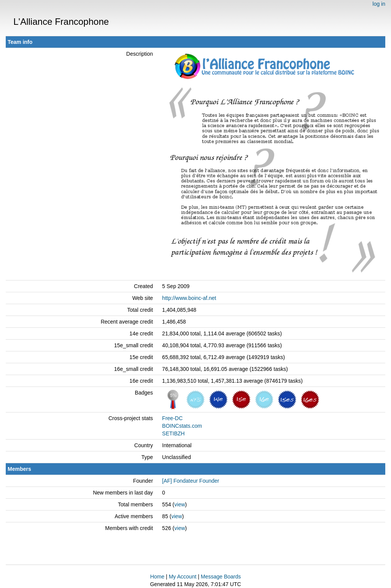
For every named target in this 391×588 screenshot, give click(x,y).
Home (157, 577)
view (180, 504)
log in (379, 4)
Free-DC (173, 418)
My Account (183, 577)
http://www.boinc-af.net (189, 298)
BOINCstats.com (182, 426)
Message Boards (221, 577)
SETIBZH (174, 433)
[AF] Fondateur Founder (191, 481)
